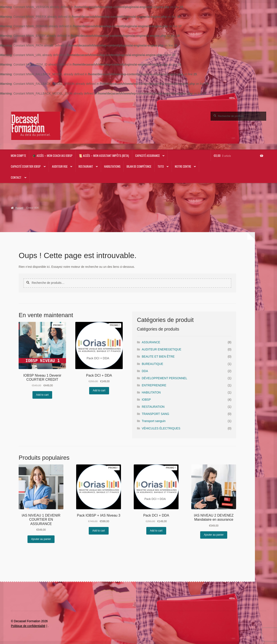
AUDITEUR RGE (60, 166)
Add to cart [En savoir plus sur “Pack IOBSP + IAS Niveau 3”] (99, 531)
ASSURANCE (151, 342)
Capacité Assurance (147, 156)
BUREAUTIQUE (152, 364)
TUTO (161, 166)
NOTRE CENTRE (183, 166)
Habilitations (112, 166)
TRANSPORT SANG (155, 414)
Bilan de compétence (139, 166)
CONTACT (16, 177)
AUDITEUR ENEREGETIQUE (162, 349)
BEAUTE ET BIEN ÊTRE (158, 357)
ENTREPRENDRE (154, 385)
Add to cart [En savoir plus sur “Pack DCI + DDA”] (99, 390)
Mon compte (18, 156)
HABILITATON (151, 393)
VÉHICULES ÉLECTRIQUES (161, 428)
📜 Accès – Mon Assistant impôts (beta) (104, 156)
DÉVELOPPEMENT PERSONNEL (164, 378)
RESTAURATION (153, 407)
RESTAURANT (86, 166)
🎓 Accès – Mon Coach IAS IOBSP (52, 156)
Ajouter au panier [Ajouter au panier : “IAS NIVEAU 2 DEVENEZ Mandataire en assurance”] (214, 535)
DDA (145, 371)
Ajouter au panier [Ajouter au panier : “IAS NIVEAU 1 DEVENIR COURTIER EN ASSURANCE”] (41, 539)
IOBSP (146, 400)
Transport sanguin (154, 421)
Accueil (19, 208)
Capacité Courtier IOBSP (26, 166)
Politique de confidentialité (28, 626)
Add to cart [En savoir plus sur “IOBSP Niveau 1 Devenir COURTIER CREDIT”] (42, 395)
